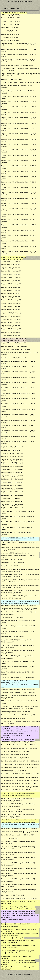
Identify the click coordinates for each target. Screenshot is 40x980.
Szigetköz (4, 79)
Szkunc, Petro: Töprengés (9, 909)
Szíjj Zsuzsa (5, 473)
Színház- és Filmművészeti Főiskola (12, 745)
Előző (10, 2)
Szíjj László (5, 453)
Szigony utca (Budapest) (9, 349)
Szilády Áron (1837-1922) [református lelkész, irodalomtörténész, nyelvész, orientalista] (15, 554)
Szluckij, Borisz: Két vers (8, 960)
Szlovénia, (4, 938)
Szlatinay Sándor (6, 911)
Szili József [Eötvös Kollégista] (11, 689)
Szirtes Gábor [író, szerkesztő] (11, 835)
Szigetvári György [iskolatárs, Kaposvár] (14, 82)
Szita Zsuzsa (5, 895)
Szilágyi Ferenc (6, 617)
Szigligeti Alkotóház (7, 343)
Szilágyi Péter (5, 637)
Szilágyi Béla (5, 559)
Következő (27, 2)
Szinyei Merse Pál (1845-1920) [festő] (13, 761)
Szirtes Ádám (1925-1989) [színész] (12, 829)
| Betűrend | (18, 2)
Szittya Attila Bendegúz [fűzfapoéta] (12, 898)
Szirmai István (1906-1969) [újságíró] (13, 774)
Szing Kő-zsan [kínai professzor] (11, 742)
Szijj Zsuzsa (5, 466)
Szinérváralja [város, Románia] (11, 715)
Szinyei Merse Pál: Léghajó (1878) (12, 767)
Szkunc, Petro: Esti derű (8, 907)
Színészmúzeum (6, 718)
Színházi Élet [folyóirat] (8, 751)
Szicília (3, 28)
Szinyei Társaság (7, 771)
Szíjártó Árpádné (6, 358)
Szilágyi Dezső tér (7, 566)
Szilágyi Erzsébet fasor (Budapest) (12, 606)
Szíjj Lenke (5, 460)
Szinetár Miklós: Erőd (7, 740)
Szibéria (3, 13)
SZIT (3, 838)
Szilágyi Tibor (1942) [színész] (11, 677)
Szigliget (3, 257)
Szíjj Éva (4, 450)
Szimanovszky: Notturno (9, 712)
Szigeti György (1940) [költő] (10, 65)
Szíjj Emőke (5, 447)
